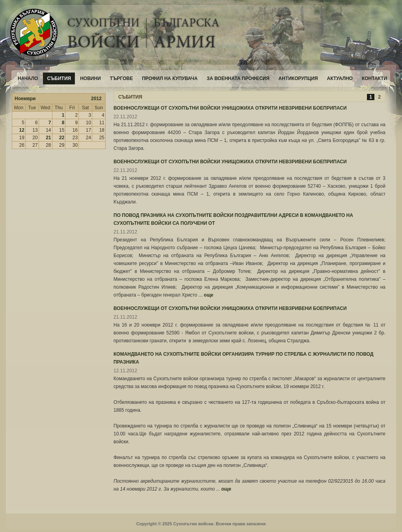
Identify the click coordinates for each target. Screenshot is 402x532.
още (208, 295)
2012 (96, 99)
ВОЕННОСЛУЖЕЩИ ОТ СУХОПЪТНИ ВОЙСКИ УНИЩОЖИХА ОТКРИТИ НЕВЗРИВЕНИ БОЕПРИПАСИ (230, 108)
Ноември (25, 99)
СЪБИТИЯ (130, 97)
